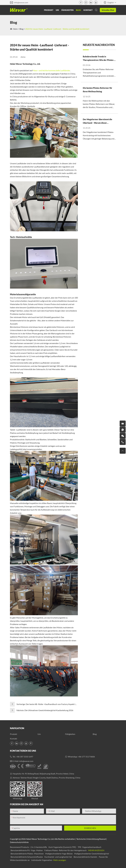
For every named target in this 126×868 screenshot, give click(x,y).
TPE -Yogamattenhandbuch (90, 847)
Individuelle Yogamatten (42, 860)
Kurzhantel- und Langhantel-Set (58, 857)
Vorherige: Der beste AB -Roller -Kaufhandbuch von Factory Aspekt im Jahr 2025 (47, 704)
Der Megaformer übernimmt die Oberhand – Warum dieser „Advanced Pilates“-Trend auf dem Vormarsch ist (98, 121)
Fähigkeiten (67, 10)
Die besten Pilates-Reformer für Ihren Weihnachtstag (97, 90)
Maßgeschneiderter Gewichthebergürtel (92, 854)
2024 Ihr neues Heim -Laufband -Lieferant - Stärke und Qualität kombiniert (57, 29)
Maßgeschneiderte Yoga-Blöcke (59, 854)
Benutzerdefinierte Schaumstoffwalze (27, 857)
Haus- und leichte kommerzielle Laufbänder (51, 70)
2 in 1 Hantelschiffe (39, 847)
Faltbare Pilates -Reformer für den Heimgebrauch (66, 850)
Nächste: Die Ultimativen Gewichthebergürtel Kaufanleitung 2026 (45, 710)
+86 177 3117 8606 (86, 757)
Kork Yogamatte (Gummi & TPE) (63, 847)
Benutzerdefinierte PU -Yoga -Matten (27, 850)
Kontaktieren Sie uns (23, 751)
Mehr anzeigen (96, 850)
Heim (15, 29)
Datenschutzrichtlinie (19, 842)
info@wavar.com (21, 2)
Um (57, 10)
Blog (78, 10)
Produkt (49, 10)
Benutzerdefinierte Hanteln (86, 857)
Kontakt (88, 10)
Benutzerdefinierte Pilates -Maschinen (27, 854)
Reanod (102, 839)
